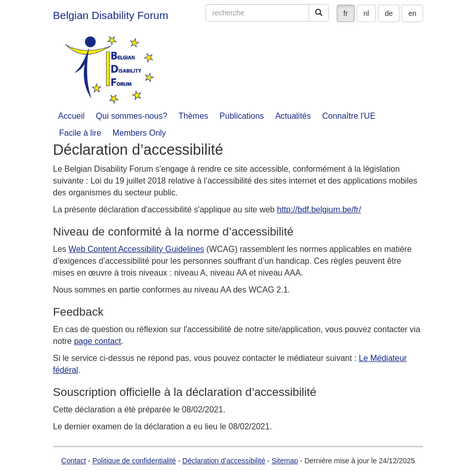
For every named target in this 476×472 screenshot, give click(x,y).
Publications (242, 116)
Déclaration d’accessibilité (224, 461)
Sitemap (285, 461)
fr (346, 13)
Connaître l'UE (349, 116)
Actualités (293, 116)
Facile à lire (80, 133)
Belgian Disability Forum (111, 15)
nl (366, 13)
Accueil (71, 116)
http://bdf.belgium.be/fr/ (319, 210)
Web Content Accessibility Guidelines (136, 249)
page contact (98, 341)
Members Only (139, 133)
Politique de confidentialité (134, 461)
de (389, 13)
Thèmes (193, 116)
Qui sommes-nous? (132, 116)
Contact (74, 461)
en (412, 13)
